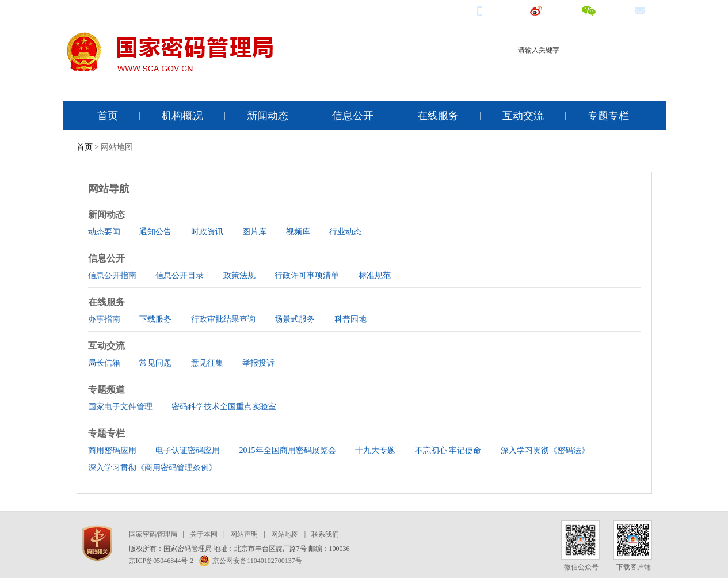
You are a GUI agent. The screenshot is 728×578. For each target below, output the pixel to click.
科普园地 (350, 319)
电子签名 (634, 71)
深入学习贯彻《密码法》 (545, 450)
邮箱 (651, 10)
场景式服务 (295, 319)
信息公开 (353, 116)
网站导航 (109, 189)
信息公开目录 (180, 275)
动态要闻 (104, 232)
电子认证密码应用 (188, 450)
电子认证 (597, 71)
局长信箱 (104, 363)
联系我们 (325, 534)
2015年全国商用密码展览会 (288, 450)
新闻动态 (268, 116)
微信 (599, 10)
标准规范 (375, 275)
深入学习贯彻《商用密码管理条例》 (153, 468)
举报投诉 (258, 363)
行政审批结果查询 (223, 319)
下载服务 (155, 319)
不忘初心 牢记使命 (448, 450)
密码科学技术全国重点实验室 (224, 407)
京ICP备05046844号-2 (161, 561)
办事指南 (104, 319)
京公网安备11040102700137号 (251, 561)
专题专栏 (608, 116)
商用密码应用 (112, 450)
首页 (108, 116)
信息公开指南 (112, 275)
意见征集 (207, 363)
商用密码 (561, 71)
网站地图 (285, 534)
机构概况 (182, 116)
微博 (547, 10)
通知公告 (155, 232)
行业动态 (345, 232)
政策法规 (239, 275)
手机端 (494, 10)
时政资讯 (207, 232)
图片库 (254, 232)
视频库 (298, 232)
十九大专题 (375, 450)
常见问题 (155, 363)
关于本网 (204, 534)
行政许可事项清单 (307, 275)
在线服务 (438, 116)
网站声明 (244, 534)
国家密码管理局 (153, 534)
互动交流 (523, 116)
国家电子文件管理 (120, 407)
